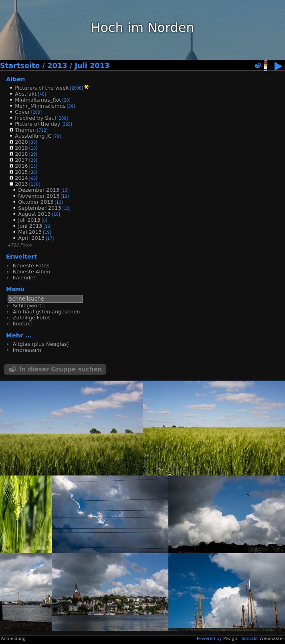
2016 (21, 166)
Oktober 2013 (36, 202)
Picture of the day (37, 124)
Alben (16, 79)
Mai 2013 (30, 232)
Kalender (24, 278)
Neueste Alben (31, 272)
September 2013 (39, 208)
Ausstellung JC (33, 136)
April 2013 (31, 238)
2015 (21, 172)
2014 (21, 178)
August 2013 (34, 214)
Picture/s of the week (42, 88)
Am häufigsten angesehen (46, 312)
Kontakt (23, 324)
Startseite (20, 66)
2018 (21, 154)
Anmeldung (13, 639)
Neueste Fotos (31, 266)
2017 (21, 160)
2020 (21, 142)
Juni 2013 (30, 226)
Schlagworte (29, 306)
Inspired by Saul (35, 118)
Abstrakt (26, 94)
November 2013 (39, 196)
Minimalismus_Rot (38, 100)
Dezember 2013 (39, 190)
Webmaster (272, 639)
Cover (22, 112)
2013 (57, 66)
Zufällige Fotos (32, 318)
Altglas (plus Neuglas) (41, 344)
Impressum (27, 350)
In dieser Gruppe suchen (61, 369)
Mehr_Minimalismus (40, 106)
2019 (21, 148)
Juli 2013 (92, 66)
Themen (25, 130)
